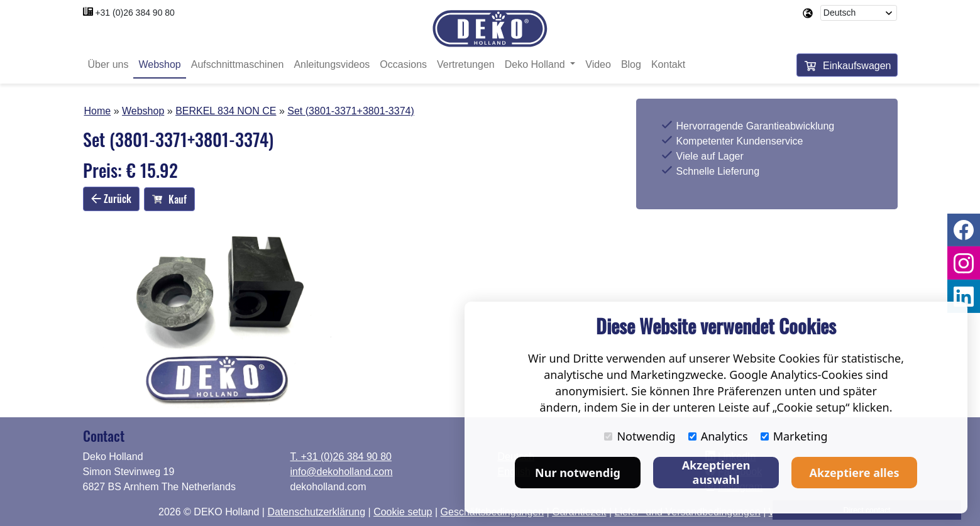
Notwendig (640, 436)
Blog (631, 64)
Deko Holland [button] (537, 64)
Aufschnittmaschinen (238, 64)
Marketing (794, 436)
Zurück (111, 199)
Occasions (403, 64)
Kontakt (668, 64)
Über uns (108, 64)
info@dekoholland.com (342, 472)
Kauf (169, 199)
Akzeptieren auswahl (716, 472)
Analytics (718, 436)
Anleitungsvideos (332, 64)
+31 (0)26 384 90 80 (135, 13)
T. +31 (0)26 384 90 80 (341, 457)
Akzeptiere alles (855, 473)
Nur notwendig (578, 473)
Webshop (159, 64)
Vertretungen (466, 64)
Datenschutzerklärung (316, 512)
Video (598, 64)
